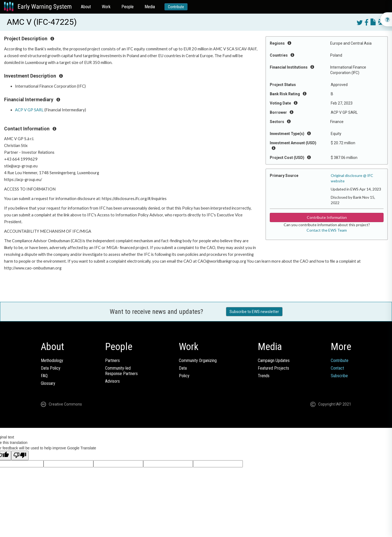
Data (183, 368)
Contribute (176, 7)
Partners (112, 360)
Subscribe (339, 376)
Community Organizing (198, 360)
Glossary (48, 383)
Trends (264, 376)
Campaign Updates (274, 360)
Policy (184, 376)
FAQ (44, 376)
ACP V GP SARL (29, 110)
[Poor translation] (20, 455)
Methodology (52, 360)
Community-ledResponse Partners (121, 371)
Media (150, 7)
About (86, 7)
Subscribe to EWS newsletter (254, 312)
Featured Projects (273, 368)
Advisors (112, 381)
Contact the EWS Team (327, 230)
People (128, 7)
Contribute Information (327, 217)
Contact (337, 368)
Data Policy (51, 368)
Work (106, 7)
